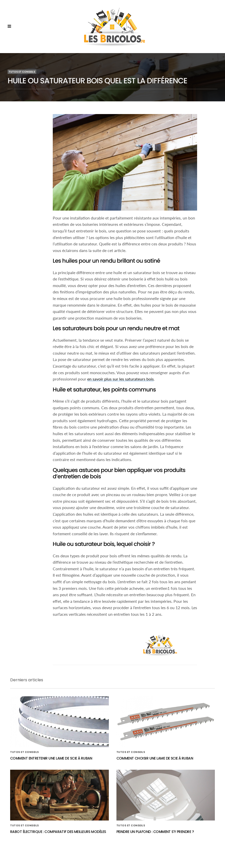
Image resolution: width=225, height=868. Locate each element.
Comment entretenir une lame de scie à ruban (51, 758)
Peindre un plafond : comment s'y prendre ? (155, 832)
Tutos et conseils (22, 72)
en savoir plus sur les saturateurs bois (120, 379)
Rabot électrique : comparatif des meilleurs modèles (58, 832)
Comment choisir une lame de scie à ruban (155, 758)
